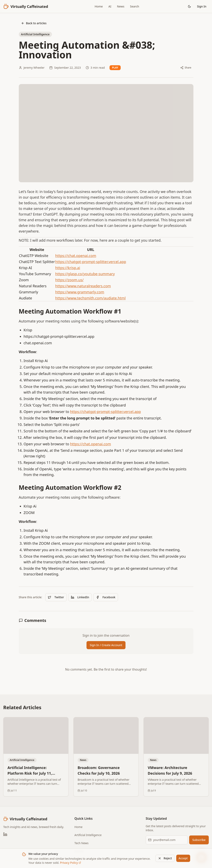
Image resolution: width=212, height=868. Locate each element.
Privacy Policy (71, 863)
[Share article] (186, 68)
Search (134, 6)
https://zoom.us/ (69, 280)
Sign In (202, 6)
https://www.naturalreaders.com (83, 286)
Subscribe (199, 840)
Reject (165, 858)
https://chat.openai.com (76, 256)
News (121, 6)
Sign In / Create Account (106, 645)
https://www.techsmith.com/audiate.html (90, 298)
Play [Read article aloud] (115, 68)
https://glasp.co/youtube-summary (85, 274)
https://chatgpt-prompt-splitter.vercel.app (91, 262)
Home (99, 6)
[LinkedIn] (5, 834)
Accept (183, 858)
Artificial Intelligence (88, 835)
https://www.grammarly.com (80, 292)
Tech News (81, 843)
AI (110, 6)
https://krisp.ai (68, 268)
